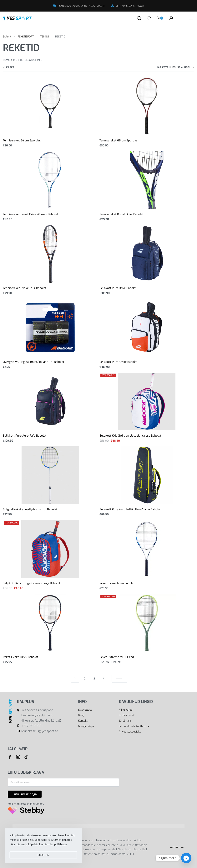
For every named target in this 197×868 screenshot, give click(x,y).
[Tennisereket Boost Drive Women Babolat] (50, 180)
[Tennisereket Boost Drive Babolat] (147, 180)
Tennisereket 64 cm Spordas (22, 140)
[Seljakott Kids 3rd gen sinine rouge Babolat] (50, 549)
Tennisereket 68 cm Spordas (119, 140)
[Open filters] (9, 68)
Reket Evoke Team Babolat (117, 583)
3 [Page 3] (94, 679)
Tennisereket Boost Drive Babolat (121, 214)
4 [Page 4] (104, 679)
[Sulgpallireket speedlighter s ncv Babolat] (50, 475)
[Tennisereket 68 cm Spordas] (147, 106)
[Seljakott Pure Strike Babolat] (147, 328)
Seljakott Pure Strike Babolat (119, 362)
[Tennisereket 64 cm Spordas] (50, 106)
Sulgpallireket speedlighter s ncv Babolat (30, 509)
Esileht (7, 37)
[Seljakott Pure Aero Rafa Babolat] (50, 401)
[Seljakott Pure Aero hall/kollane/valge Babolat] (147, 475)
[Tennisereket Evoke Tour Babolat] (50, 254)
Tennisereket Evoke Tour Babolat (25, 288)
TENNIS (45, 37)
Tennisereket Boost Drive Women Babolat (30, 214)
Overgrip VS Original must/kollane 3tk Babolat (34, 362)
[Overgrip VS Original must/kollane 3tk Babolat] (50, 328)
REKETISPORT (26, 37)
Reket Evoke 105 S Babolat (20, 657)
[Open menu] (191, 18)
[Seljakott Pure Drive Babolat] (147, 254)
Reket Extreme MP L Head (117, 657)
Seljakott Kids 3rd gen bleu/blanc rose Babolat (130, 436)
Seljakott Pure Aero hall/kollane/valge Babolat (130, 509)
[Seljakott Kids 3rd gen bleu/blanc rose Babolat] (147, 401)
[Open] (149, 18)
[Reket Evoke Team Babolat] (147, 549)
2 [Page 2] (85, 679)
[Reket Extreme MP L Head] (147, 623)
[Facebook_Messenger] (186, 858)
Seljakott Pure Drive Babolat (118, 288)
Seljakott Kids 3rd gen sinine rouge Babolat (32, 583)
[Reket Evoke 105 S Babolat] (50, 623)
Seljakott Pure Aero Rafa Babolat (25, 436)
